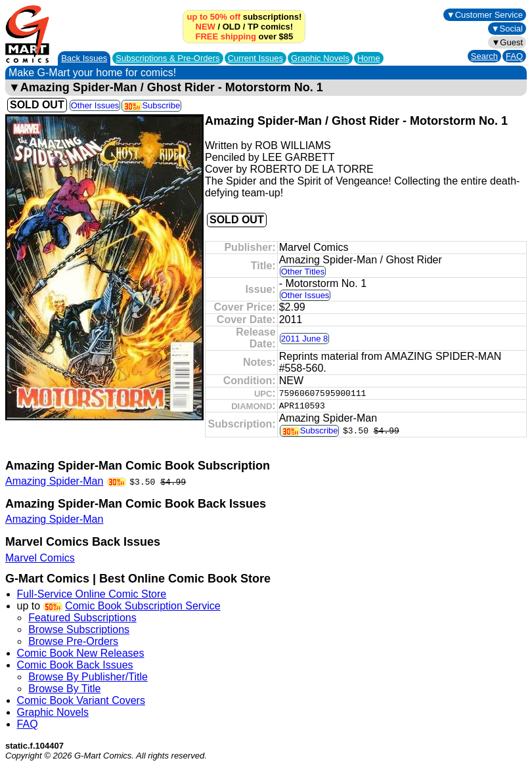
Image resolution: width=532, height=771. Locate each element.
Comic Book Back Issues (75, 665)
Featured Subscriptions (82, 618)
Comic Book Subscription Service (143, 606)
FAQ (514, 56)
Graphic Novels (320, 58)
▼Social (507, 29)
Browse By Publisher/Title (88, 677)
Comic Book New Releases (81, 653)
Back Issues (84, 58)
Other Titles (303, 272)
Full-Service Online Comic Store (92, 594)
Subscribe (151, 105)
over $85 (244, 36)
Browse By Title (64, 689)
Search (484, 56)
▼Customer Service (485, 15)
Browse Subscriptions (79, 629)
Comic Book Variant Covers (81, 700)
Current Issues (256, 58)
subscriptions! (244, 17)
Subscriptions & (167, 58)
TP (253, 27)
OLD (232, 27)
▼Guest (507, 42)
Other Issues (95, 105)
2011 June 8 (305, 339)
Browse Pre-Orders (73, 641)
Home (369, 58)
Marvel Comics (40, 558)
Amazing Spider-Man (54, 481)
